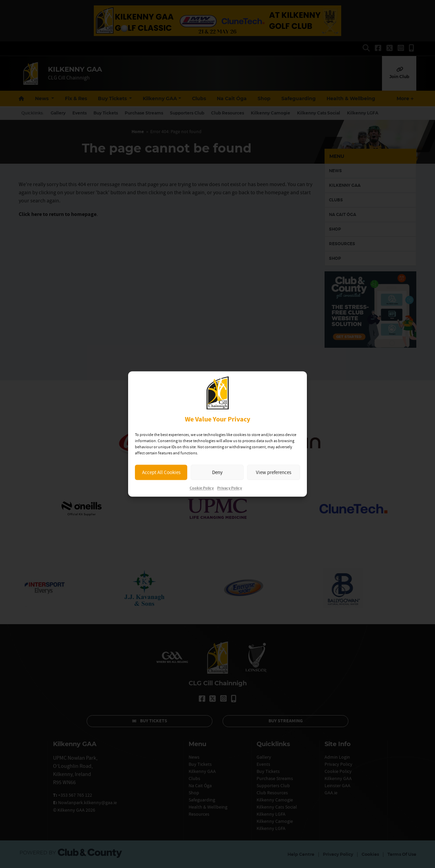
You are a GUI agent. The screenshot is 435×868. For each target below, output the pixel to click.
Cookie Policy (202, 489)
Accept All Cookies (161, 472)
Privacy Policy (230, 489)
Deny (217, 472)
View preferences (274, 472)
